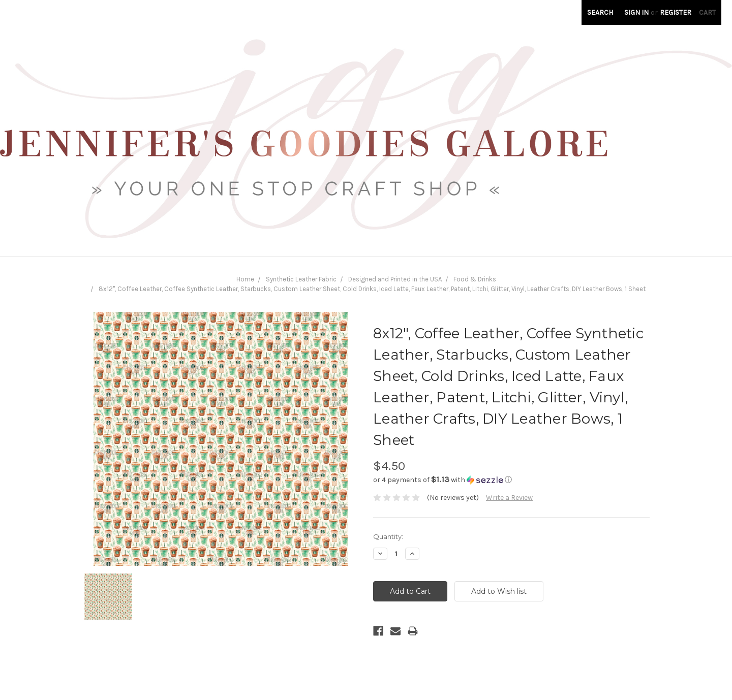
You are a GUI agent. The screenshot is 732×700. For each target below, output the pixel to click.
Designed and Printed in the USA (395, 279)
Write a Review (509, 498)
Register (676, 12)
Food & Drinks (475, 279)
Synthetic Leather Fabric (301, 279)
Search (600, 12)
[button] (511, 480)
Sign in (636, 12)
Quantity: (388, 536)
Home (245, 279)
